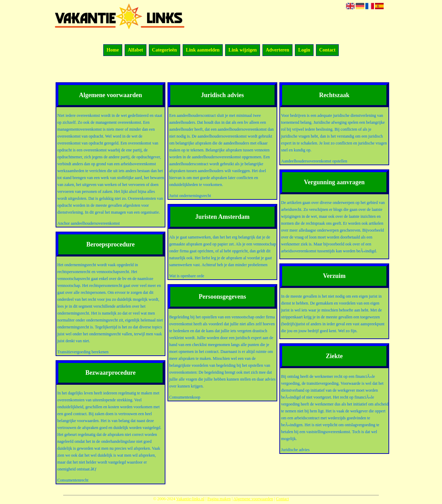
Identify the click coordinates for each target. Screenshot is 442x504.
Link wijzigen (243, 50)
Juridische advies (295, 450)
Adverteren (277, 50)
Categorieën (164, 50)
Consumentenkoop (185, 397)
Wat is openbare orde (187, 276)
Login (304, 50)
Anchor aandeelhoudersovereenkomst (89, 223)
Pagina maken (219, 499)
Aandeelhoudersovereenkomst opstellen (314, 161)
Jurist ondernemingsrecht (190, 196)
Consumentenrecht (73, 480)
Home (113, 50)
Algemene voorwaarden (253, 499)
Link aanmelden (203, 50)
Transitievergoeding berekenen (83, 352)
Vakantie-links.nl (190, 499)
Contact (327, 50)
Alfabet (135, 50)
